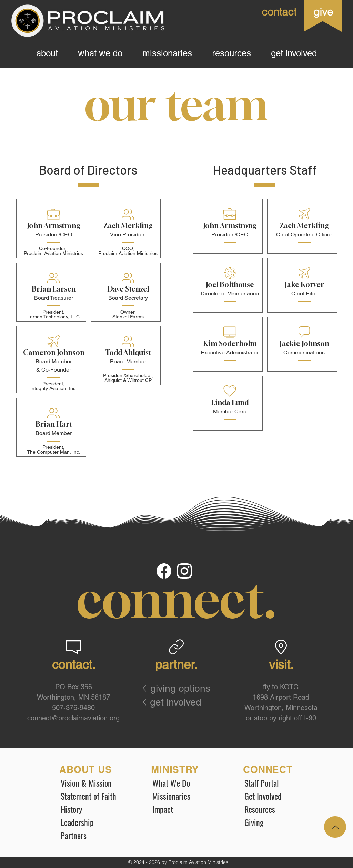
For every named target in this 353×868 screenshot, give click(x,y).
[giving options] (185, 688)
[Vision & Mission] (95, 783)
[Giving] (279, 822)
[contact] (267, 12)
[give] (323, 12)
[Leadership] (95, 822)
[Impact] (186, 809)
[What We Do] (186, 783)
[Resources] (279, 809)
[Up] (335, 827)
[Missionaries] (186, 796)
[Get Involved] (279, 796)
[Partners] (95, 835)
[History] (95, 809)
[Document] (164, 571)
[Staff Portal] (279, 783)
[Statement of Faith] (95, 796)
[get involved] (178, 702)
